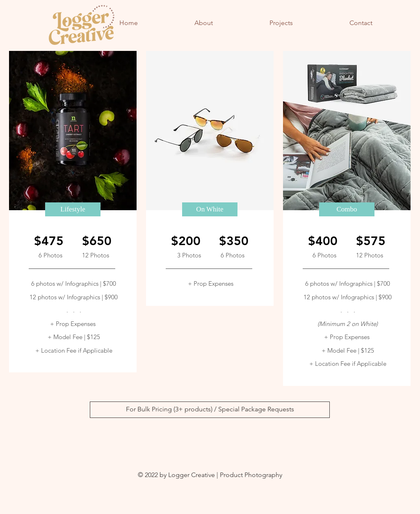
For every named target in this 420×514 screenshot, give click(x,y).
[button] (73, 209)
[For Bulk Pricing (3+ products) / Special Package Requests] (210, 410)
